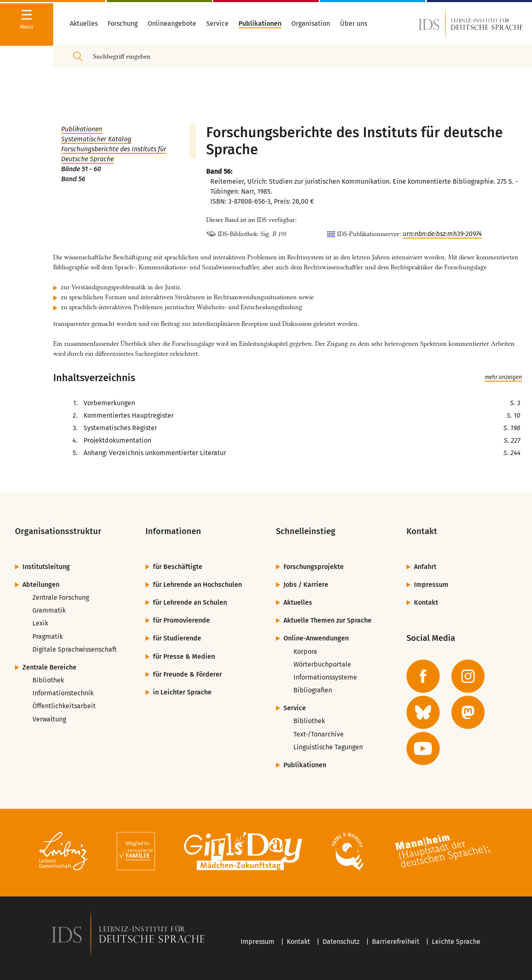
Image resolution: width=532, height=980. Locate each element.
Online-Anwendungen (316, 638)
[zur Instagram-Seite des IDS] (468, 676)
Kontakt (426, 602)
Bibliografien (313, 690)
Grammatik (49, 610)
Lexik (40, 623)
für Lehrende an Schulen (190, 602)
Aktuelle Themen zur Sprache (328, 620)
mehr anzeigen (503, 377)
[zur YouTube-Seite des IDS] (423, 749)
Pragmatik (48, 637)
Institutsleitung (46, 567)
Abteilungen (41, 585)
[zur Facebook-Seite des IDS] (423, 676)
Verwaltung (49, 719)
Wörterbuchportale (322, 664)
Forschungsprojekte (314, 567)
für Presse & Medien (184, 656)
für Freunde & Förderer (187, 674)
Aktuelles (298, 602)
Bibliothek (48, 680)
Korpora (305, 651)
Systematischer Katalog (96, 139)
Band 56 (73, 179)
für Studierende (177, 638)
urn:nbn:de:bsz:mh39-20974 (442, 234)
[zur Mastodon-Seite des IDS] (468, 712)
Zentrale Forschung (61, 597)
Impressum (431, 585)
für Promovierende (181, 620)
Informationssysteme (325, 677)
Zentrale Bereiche (49, 667)
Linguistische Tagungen (328, 747)
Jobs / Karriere (306, 585)
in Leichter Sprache (182, 692)
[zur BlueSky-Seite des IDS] (423, 712)
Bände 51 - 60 (81, 169)
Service (295, 708)
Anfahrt (425, 567)
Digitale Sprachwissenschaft (75, 649)
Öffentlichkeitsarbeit (64, 706)
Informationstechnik (63, 693)
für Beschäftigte (178, 567)
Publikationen (82, 129)
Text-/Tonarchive (319, 734)
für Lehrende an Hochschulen (197, 585)
